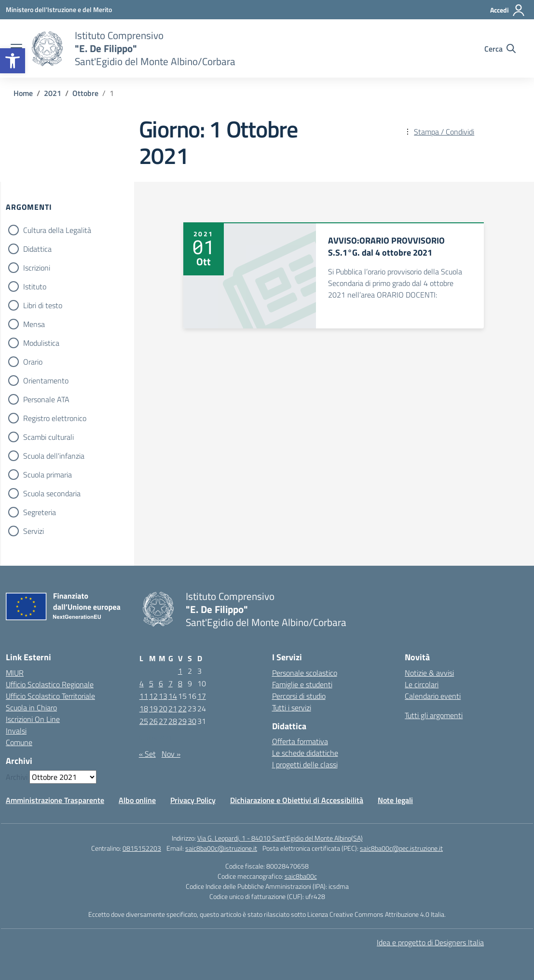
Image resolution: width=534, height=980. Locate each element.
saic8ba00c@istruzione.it (221, 848)
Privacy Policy (193, 800)
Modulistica (41, 343)
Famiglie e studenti (302, 684)
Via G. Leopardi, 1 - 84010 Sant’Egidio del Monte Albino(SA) (280, 838)
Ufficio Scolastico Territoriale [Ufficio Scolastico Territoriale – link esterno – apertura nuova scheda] (50, 696)
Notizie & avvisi (429, 673)
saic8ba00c (301, 876)
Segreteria (40, 512)
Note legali (395, 800)
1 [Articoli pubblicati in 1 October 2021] (180, 671)
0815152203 (142, 848)
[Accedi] (508, 10)
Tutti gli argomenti (434, 715)
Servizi (34, 531)
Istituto (35, 286)
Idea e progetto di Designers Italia (430, 942)
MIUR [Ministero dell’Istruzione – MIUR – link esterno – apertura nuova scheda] (15, 673)
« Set (147, 754)
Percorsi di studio (299, 696)
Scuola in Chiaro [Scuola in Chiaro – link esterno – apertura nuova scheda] (31, 708)
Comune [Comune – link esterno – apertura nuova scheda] (19, 742)
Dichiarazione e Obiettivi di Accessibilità (297, 800)
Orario (33, 362)
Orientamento (46, 381)
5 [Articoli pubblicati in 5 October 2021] (151, 683)
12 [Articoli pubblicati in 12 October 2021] (153, 696)
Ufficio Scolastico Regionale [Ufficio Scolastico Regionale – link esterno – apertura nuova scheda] (50, 684)
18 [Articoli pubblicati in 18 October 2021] (144, 708)
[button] (13, 61)
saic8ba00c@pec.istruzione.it (401, 848)
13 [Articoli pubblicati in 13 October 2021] (163, 696)
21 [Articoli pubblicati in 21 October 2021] (173, 708)
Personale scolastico (305, 673)
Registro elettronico (55, 418)
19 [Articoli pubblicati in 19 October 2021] (153, 708)
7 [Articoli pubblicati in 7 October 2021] (171, 683)
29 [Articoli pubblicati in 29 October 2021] (182, 721)
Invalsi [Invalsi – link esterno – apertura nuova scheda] (16, 731)
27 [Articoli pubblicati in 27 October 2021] (163, 721)
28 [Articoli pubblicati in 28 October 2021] (173, 721)
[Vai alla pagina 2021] (53, 93)
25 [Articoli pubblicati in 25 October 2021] (144, 721)
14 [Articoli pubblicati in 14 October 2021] (173, 696)
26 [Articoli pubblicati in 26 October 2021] (153, 721)
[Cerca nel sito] (500, 49)
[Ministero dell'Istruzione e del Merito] (59, 9)
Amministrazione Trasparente (55, 800)
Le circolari (422, 684)
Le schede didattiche (305, 753)
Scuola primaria (48, 475)
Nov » (171, 754)
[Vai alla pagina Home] (23, 93)
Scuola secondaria (52, 493)
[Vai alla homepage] (47, 49)
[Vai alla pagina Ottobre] (85, 93)
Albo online (137, 800)
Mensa (34, 324)
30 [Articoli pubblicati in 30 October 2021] (192, 721)
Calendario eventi (433, 696)
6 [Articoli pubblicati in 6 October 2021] (161, 683)
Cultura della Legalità (57, 230)
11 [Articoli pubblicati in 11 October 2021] (144, 696)
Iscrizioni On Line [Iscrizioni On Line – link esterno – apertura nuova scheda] (33, 719)
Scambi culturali (48, 437)
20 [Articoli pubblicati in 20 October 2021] (163, 708)
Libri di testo (43, 305)
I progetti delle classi (305, 764)
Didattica (37, 249)
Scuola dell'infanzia (54, 456)
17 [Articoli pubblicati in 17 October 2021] (202, 696)
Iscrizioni (37, 268)
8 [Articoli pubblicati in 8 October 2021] (180, 683)
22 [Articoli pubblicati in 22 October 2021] (182, 708)
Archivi (17, 777)
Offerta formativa (300, 741)
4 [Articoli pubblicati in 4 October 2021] (142, 683)
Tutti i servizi (292, 708)
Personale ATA (46, 399)
